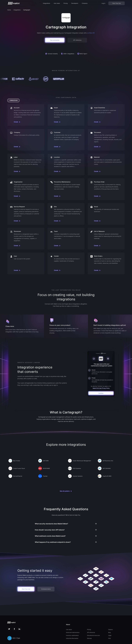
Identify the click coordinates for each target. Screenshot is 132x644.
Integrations (46, 3)
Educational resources (93, 635)
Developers (75, 3)
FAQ (109, 638)
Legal (110, 635)
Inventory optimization (72, 635)
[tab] (13, 100)
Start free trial (117, 3)
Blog (109, 632)
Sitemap (89, 638)
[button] (46, 3)
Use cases (57, 3)
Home (9, 10)
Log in (103, 3)
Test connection (55, 40)
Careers (111, 630)
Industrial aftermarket (72, 638)
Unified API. (91, 33)
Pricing (66, 3)
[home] (14, 3)
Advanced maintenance (73, 632)
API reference (77, 40)
